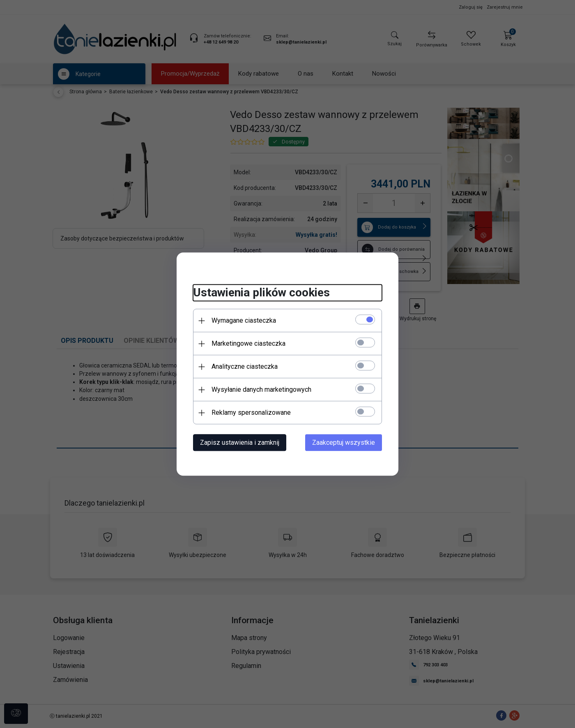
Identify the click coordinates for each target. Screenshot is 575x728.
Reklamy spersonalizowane (251, 413)
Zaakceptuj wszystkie (344, 443)
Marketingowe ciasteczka (248, 343)
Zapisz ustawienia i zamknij (240, 443)
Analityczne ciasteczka (245, 366)
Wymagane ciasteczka (244, 320)
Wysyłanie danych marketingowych (261, 389)
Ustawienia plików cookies (261, 293)
